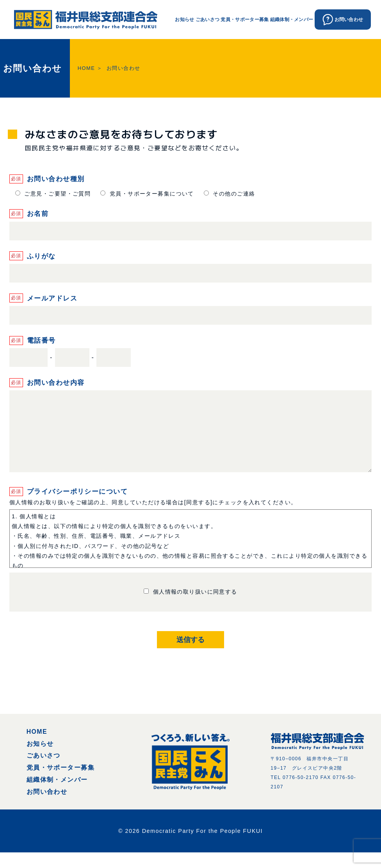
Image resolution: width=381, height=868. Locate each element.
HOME (86, 68)
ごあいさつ (207, 19)
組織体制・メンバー (292, 19)
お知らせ (184, 19)
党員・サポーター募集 (245, 19)
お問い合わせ (47, 807)
